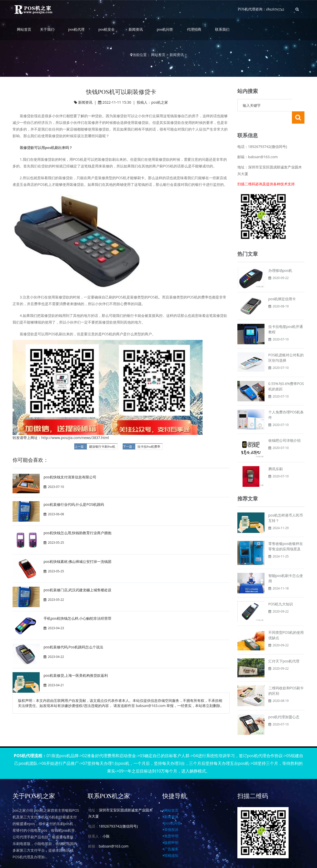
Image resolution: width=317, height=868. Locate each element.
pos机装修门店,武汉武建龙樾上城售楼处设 (77, 590)
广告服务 (171, 837)
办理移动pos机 (280, 258)
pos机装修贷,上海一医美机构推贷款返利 (76, 675)
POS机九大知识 (281, 592)
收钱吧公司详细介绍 (284, 428)
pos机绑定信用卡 (282, 287)
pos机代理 (76, 29)
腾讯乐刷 (276, 457)
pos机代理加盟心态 (284, 705)
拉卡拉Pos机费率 (149, 447)
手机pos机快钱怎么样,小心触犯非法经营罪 (77, 618)
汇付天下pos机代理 (284, 649)
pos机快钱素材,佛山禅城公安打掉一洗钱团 (77, 561)
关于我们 (47, 29)
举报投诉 (171, 817)
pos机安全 (107, 29)
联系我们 (222, 29)
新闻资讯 (136, 29)
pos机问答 (165, 29)
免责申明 (171, 824)
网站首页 (24, 29)
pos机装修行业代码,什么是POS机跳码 (74, 504)
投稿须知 (171, 843)
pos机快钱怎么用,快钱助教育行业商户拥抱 (77, 533)
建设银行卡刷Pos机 (102, 447)
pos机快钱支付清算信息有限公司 (70, 477)
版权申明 (171, 830)
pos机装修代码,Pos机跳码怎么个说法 (73, 647)
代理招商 (194, 29)
